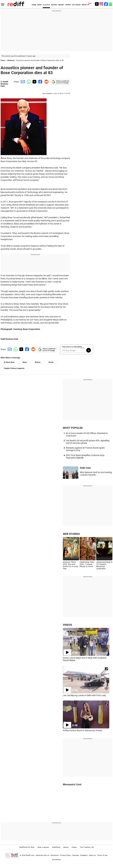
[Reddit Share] (46, 82)
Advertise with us (42, 855)
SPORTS (68, 5)
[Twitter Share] (34, 82)
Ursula (51, 362)
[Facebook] (106, 4)
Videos (74, 847)
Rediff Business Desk (4, 84)
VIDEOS (67, 625)
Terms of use (102, 855)
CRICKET (61, 5)
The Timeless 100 (87, 847)
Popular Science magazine (14, 368)
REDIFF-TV (86, 5)
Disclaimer (55, 855)
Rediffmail (56, 847)
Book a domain (43, 847)
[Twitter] (97, 4)
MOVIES (54, 5)
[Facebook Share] (40, 82)
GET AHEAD (76, 5)
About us (92, 855)
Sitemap (76, 855)
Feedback (84, 855)
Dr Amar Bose (9, 362)
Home (3, 60)
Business (11, 60)
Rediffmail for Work (27, 847)
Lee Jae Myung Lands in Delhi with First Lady (84, 695)
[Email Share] (22, 82)
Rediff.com (30, 855)
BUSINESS (46, 5)
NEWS (39, 5)
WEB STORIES (71, 534)
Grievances (56, 860)
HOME (34, 5)
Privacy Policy (66, 855)
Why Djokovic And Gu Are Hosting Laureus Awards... (96, 474)
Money (66, 847)
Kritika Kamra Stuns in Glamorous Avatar (83, 730)
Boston (38, 362)
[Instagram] (101, 4)
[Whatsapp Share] (28, 82)
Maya (25, 362)
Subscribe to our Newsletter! (72, 347)
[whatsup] (111, 4)
